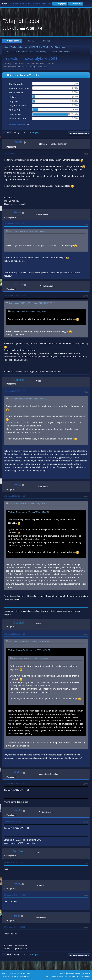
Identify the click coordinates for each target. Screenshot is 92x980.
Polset (17, 212)
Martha (18, 772)
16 (30, 133)
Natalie (18, 810)
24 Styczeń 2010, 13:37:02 (14, 863)
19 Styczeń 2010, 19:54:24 (14, 822)
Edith (17, 916)
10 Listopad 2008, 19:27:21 (14, 496)
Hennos (18, 284)
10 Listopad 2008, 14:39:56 (14, 295)
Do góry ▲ (86, 973)
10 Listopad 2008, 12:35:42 (14, 224)
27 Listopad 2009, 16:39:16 (14, 783)
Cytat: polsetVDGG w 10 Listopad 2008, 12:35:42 (30, 303)
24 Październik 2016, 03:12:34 (16, 895)
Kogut (17, 884)
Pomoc (63, 973)
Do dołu (7, 133)
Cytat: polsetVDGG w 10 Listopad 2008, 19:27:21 (30, 642)
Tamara (18, 142)
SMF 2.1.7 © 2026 (9, 973)
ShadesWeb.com (23, 977)
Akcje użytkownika (79, 133)
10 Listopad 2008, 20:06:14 (14, 634)
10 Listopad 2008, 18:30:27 (14, 391)
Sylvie (43, 52)
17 (33, 133)
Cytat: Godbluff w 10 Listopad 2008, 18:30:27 (28, 504)
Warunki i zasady (74, 973)
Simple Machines (23, 973)
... (27, 133)
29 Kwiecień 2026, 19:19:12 (14, 927)
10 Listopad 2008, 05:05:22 (14, 153)
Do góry (7, 955)
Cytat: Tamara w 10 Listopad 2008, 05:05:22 (28, 232)
